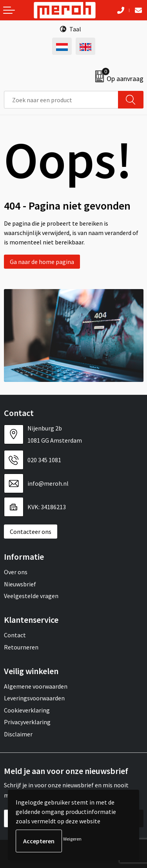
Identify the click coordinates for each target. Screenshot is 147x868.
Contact (15, 635)
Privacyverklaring (27, 722)
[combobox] (61, 100)
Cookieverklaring (27, 710)
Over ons (16, 572)
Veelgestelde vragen (31, 596)
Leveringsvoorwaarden (34, 698)
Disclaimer (18, 734)
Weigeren (72, 839)
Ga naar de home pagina (42, 262)
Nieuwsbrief (20, 584)
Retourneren (21, 647)
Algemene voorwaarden (36, 686)
